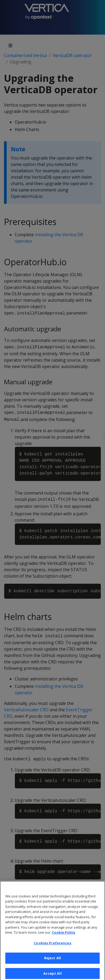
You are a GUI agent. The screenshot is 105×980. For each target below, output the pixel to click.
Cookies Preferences (52, 946)
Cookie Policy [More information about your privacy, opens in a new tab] (64, 936)
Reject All (52, 961)
